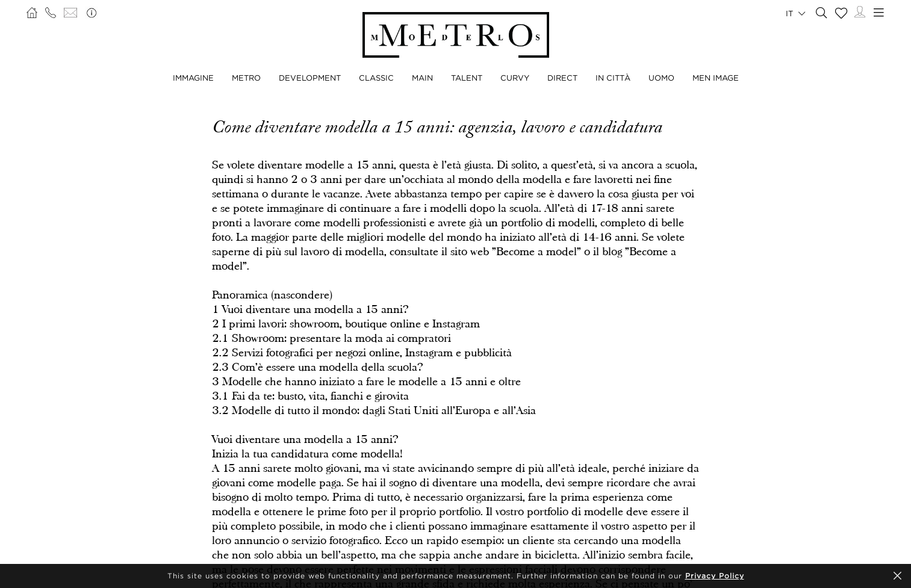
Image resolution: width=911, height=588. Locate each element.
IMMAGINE (193, 78)
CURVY (515, 78)
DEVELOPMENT (310, 78)
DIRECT (562, 78)
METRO (246, 78)
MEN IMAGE (716, 78)
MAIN (422, 78)
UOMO (661, 78)
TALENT (467, 78)
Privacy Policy (715, 576)
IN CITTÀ (613, 78)
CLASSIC (376, 78)
